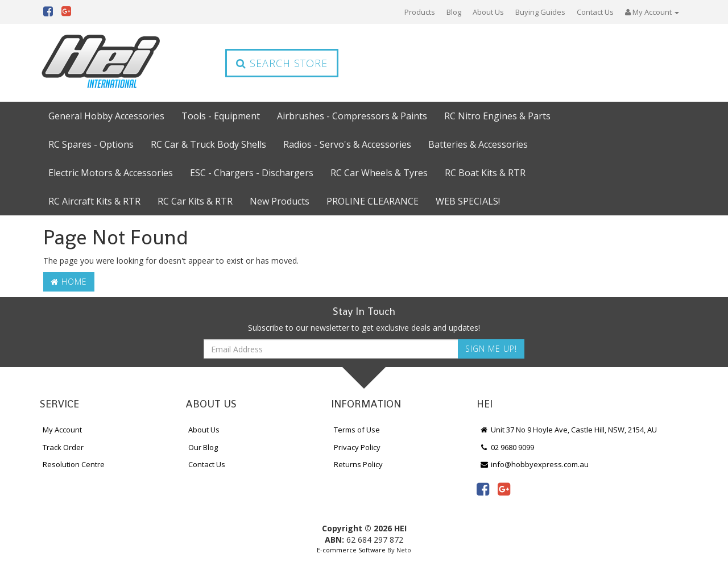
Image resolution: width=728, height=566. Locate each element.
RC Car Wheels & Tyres (379, 173)
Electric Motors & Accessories (111, 173)
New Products (280, 201)
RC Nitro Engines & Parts (497, 116)
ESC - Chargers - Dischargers (252, 173)
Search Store (282, 63)
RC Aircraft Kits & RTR (94, 201)
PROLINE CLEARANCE (373, 201)
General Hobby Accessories (106, 116)
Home (69, 282)
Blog (454, 12)
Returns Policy (358, 464)
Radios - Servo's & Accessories (347, 144)
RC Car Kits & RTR (195, 201)
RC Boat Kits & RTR (485, 173)
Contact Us (595, 12)
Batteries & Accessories (478, 144)
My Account (62, 430)
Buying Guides (540, 12)
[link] (483, 489)
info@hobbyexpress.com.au (534, 464)
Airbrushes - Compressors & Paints (352, 116)
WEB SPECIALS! (468, 201)
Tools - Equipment (221, 116)
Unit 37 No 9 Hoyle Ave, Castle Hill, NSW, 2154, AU (568, 430)
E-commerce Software (351, 550)
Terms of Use (357, 430)
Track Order (63, 447)
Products (420, 12)
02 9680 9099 (507, 447)
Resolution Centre (74, 464)
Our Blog (203, 447)
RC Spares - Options (91, 144)
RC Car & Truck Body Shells (208, 144)
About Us (488, 12)
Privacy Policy (357, 447)
